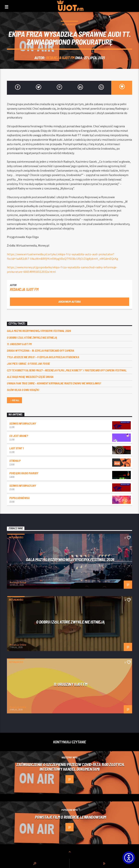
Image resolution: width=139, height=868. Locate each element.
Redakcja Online (18, 582)
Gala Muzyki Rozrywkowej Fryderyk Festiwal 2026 (39, 331)
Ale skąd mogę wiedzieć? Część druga (30, 377)
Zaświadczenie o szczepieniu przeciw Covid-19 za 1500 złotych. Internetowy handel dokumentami (70, 767)
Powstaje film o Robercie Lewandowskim (70, 817)
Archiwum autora (69, 302)
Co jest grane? (19, 436)
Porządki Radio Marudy (24, 473)
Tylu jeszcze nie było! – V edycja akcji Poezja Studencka (43, 357)
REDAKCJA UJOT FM (60, 58)
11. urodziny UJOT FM (19, 344)
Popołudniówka (19, 498)
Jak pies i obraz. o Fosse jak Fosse (28, 363)
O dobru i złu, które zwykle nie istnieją (32, 337)
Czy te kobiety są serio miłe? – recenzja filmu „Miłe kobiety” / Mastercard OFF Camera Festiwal (67, 370)
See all (15, 401)
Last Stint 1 (16, 448)
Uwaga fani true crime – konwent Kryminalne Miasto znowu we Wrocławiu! (54, 383)
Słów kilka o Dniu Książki (23, 390)
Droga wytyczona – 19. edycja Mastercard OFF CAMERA (40, 350)
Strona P (15, 461)
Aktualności (69, 24)
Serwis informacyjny (23, 423)
